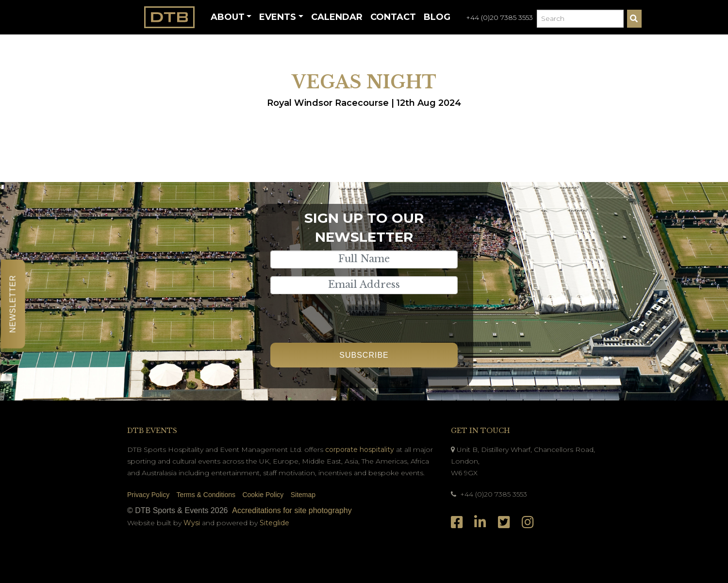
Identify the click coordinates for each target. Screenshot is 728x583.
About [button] (228, 17)
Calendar (337, 17)
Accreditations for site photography (292, 510)
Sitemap (303, 495)
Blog (437, 17)
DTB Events (152, 431)
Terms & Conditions (206, 495)
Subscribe (364, 355)
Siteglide (274, 523)
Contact (393, 17)
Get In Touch (480, 431)
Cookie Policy (263, 495)
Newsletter (13, 304)
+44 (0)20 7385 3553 (499, 17)
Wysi (193, 523)
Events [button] (278, 17)
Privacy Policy (148, 495)
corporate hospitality (360, 450)
